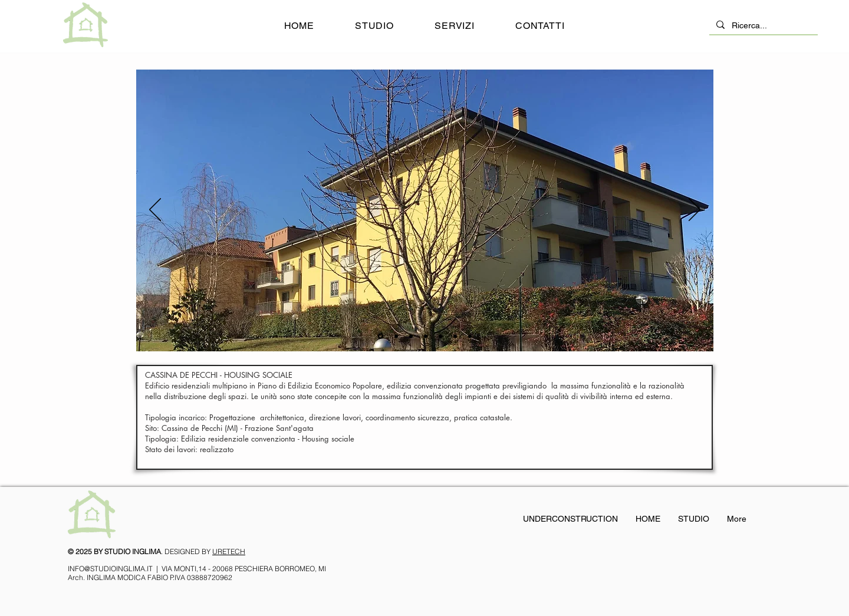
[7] (426, 336)
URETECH (229, 551)
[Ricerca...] (762, 26)
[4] (440, 336)
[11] (396, 336)
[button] (455, 26)
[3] (411, 336)
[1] (381, 336)
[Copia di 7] (470, 336)
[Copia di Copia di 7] (455, 336)
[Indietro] (155, 210)
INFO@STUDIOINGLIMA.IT (110, 569)
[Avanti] (695, 210)
